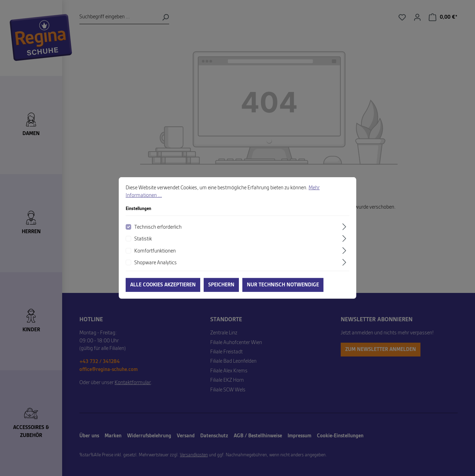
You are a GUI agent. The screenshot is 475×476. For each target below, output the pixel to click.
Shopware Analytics (156, 268)
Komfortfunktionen (155, 256)
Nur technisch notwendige (283, 290)
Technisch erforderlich (158, 232)
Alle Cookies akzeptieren (163, 290)
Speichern (221, 290)
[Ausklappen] (345, 232)
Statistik (143, 244)
